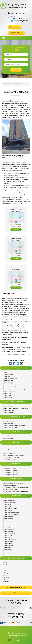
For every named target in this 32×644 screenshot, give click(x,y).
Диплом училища (8, 412)
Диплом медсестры (8, 527)
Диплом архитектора (9, 502)
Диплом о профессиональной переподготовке (16, 389)
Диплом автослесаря (9, 500)
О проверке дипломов (16, 33)
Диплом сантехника (8, 541)
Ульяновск (6, 581)
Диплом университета (9, 395)
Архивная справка (8, 451)
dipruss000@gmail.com (18, 14)
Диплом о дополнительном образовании (14, 425)
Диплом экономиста (8, 554)
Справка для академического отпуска (13, 455)
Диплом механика (8, 531)
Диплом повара (7, 537)
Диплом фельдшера (8, 552)
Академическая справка (9, 447)
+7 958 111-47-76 (17, 18)
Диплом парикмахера (9, 533)
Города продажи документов (13, 84)
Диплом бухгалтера (8, 504)
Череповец (6, 569)
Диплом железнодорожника (11, 512)
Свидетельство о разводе (10, 470)
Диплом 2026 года (8, 372)
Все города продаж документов (16, 587)
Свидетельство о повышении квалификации (15, 487)
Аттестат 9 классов (8, 436)
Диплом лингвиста (8, 521)
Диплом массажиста (8, 523)
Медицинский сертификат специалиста (14, 483)
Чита (4, 567)
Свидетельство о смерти (10, 474)
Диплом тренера (7, 550)
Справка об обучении (9, 459)
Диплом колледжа (8, 406)
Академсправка (7, 449)
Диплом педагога (8, 535)
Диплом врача (7, 506)
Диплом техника (7, 548)
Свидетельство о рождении (10, 472)
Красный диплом (8, 397)
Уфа (4, 579)
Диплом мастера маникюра (10, 525)
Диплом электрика (8, 517)
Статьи (16, 593)
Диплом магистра (8, 383)
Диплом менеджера (8, 529)
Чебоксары (6, 573)
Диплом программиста (9, 539)
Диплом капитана (8, 519)
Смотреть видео (16, 224)
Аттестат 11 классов (8, 438)
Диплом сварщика (8, 544)
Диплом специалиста (9, 391)
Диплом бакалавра (8, 374)
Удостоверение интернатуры (11, 489)
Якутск (5, 565)
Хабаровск (6, 577)
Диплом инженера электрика (11, 515)
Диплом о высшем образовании (12, 385)
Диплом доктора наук (9, 421)
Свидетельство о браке (9, 468)
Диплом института (8, 381)
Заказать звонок (15, 27)
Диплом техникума (8, 410)
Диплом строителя (8, 546)
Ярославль (6, 563)
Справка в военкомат (9, 453)
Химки (5, 575)
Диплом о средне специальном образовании (15, 408)
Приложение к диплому (9, 485)
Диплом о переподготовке (10, 427)
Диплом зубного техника (10, 508)
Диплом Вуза (6, 377)
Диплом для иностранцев (10, 379)
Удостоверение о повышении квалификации (15, 491)
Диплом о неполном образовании (12, 387)
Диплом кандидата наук (9, 423)
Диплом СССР (7, 393)
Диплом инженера (8, 510)
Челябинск (6, 571)
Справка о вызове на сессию (11, 457)
